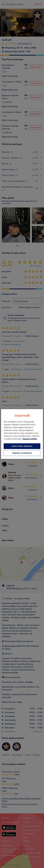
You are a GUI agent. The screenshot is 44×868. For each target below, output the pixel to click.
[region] (22, 434)
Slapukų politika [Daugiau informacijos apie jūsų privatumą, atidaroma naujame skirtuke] (30, 439)
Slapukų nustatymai (22, 453)
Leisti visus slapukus (22, 446)
